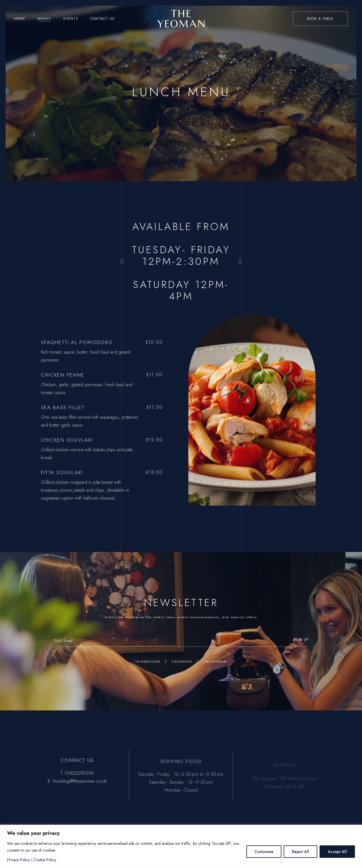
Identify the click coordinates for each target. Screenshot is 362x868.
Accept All (337, 852)
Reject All (300, 852)
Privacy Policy (19, 860)
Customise (264, 852)
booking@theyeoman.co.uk (80, 785)
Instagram (216, 661)
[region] (181, 846)
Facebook (182, 661)
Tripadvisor (148, 661)
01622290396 (79, 777)
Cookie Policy (45, 860)
